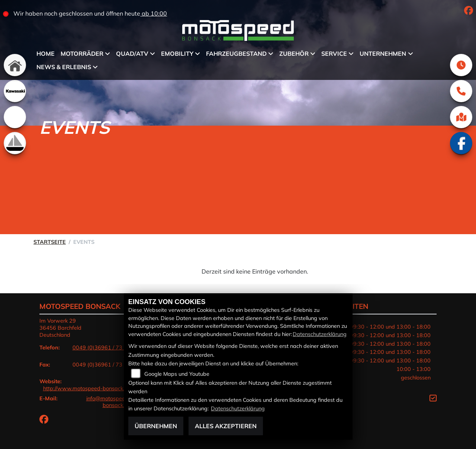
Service (334, 54)
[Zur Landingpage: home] (15, 65)
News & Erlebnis (64, 67)
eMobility (177, 54)
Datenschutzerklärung (320, 334)
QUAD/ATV (132, 54)
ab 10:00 (154, 13)
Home (46, 54)
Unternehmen (383, 54)
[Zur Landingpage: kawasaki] (15, 91)
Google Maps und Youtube (177, 374)
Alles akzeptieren (226, 426)
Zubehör (294, 54)
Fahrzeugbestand (236, 54)
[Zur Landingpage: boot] (15, 143)
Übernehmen (156, 426)
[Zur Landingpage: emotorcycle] (15, 117)
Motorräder (82, 54)
